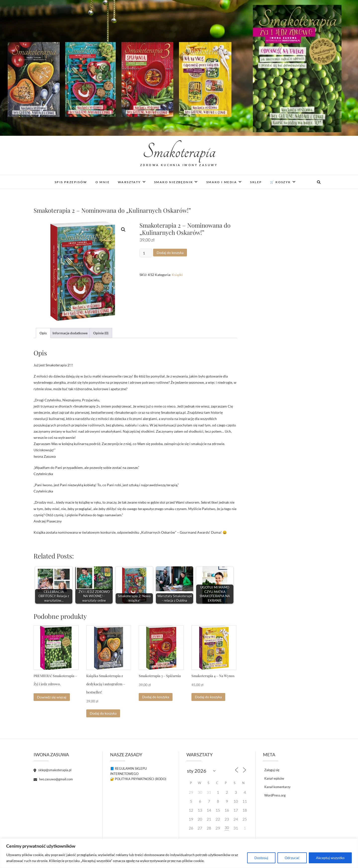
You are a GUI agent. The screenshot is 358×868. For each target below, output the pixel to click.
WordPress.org (275, 795)
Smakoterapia (179, 152)
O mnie (103, 182)
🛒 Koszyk (280, 182)
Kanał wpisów (274, 778)
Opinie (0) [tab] (101, 333)
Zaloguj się (272, 770)
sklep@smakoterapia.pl (52, 770)
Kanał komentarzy (277, 787)
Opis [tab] (43, 333)
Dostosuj (261, 858)
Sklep (256, 182)
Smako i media (222, 182)
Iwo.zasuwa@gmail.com (53, 779)
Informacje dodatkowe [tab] (70, 333)
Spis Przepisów (71, 182)
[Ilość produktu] (146, 253)
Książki (177, 275)
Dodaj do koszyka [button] (103, 713)
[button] (123, 230)
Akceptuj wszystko (330, 858)
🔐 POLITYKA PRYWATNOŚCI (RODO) (138, 779)
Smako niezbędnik (174, 182)
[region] (179, 853)
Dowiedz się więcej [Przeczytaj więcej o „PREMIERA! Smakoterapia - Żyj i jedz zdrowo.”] (52, 697)
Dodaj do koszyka (170, 253)
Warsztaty (129, 182)
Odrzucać (292, 858)
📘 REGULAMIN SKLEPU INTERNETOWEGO (128, 771)
